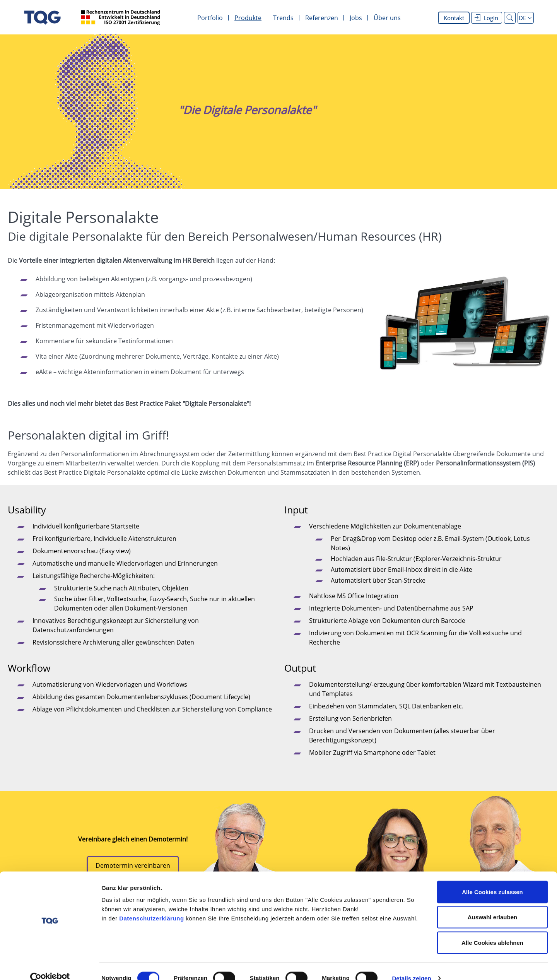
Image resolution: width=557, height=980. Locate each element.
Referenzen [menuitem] (322, 18)
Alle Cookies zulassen (492, 878)
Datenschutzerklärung (152, 905)
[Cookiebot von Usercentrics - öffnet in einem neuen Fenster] (50, 965)
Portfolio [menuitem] (210, 18)
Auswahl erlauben (492, 904)
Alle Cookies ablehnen (492, 929)
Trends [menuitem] (283, 18)
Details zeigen (411, 965)
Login (486, 18)
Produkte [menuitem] (248, 18)
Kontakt (454, 18)
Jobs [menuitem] (356, 18)
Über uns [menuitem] (387, 18)
